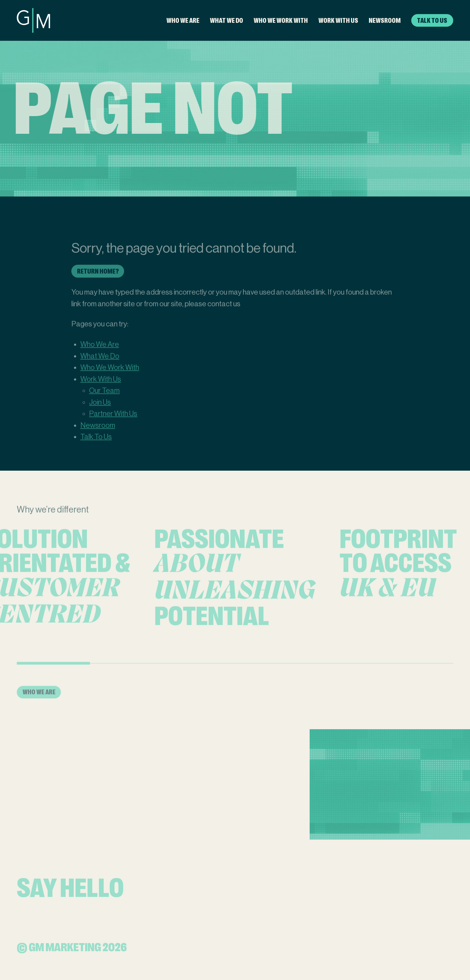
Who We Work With (281, 21)
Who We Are (183, 21)
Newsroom (385, 21)
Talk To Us (432, 21)
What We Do (226, 21)
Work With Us (338, 21)
